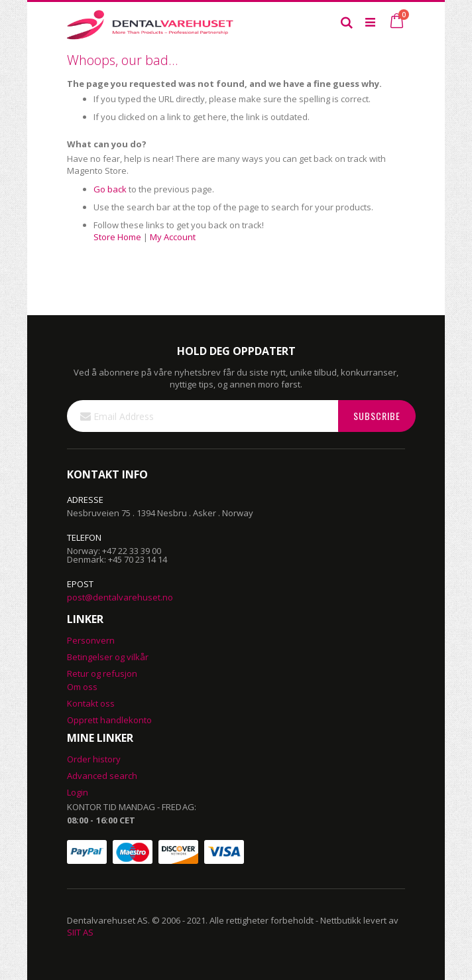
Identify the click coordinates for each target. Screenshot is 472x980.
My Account (173, 237)
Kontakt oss (91, 703)
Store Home (117, 237)
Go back (110, 189)
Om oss (82, 687)
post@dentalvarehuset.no (120, 597)
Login (78, 792)
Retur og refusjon (102, 673)
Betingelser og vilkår (108, 657)
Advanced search (102, 776)
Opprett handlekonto (109, 720)
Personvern (91, 640)
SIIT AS (80, 932)
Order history (94, 759)
